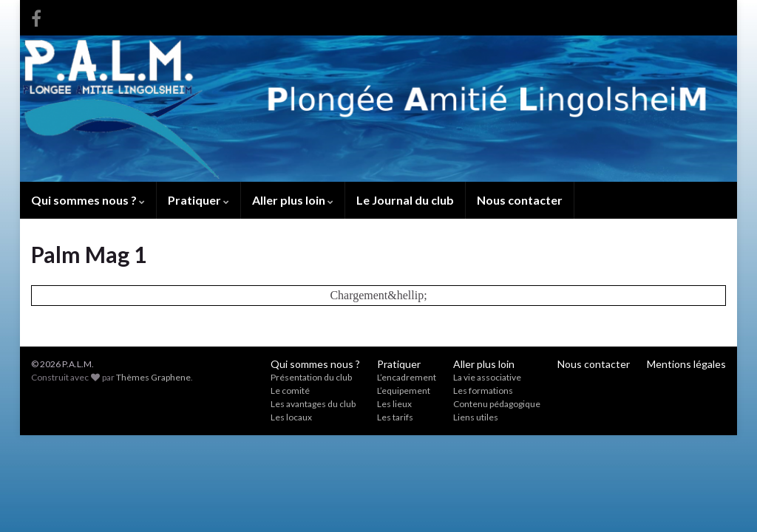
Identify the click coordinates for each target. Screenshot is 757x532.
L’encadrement (407, 377)
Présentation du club (311, 377)
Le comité (290, 391)
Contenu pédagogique (497, 404)
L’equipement (404, 391)
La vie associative (487, 377)
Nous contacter (520, 200)
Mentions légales (686, 364)
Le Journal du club (405, 200)
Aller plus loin (293, 200)
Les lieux (394, 404)
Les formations (483, 391)
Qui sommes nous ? (88, 200)
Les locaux (291, 417)
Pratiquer (198, 200)
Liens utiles (476, 417)
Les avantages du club (313, 404)
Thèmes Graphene (153, 377)
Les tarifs (395, 417)
